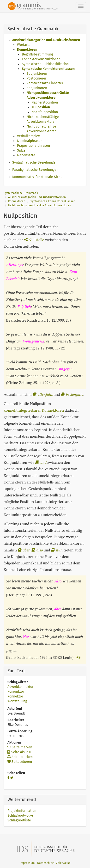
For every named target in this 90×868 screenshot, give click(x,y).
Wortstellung (17, 701)
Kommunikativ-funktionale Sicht (37, 177)
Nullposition (41, 107)
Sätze (21, 150)
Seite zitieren (20, 762)
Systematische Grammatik (21, 193)
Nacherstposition (45, 102)
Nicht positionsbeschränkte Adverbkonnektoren (40, 205)
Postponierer (36, 78)
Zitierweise (63, 863)
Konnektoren (27, 50)
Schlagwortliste (19, 820)
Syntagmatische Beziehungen (35, 162)
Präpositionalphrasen (33, 146)
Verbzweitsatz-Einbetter (45, 83)
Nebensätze (26, 155)
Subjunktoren (37, 74)
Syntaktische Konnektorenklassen (48, 69)
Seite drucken (20, 757)
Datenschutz (45, 863)
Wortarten (25, 45)
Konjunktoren (37, 88)
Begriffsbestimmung (37, 54)
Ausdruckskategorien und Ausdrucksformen (46, 40)
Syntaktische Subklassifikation (45, 64)
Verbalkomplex (28, 136)
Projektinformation (22, 811)
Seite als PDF (19, 752)
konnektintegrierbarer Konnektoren (34, 410)
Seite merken (20, 747)
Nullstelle (34, 240)
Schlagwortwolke (20, 816)
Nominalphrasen (30, 141)
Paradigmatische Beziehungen (35, 170)
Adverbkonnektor (20, 687)
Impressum (27, 863)
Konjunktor (16, 692)
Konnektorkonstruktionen (41, 59)
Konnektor (15, 696)
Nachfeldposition (45, 112)
